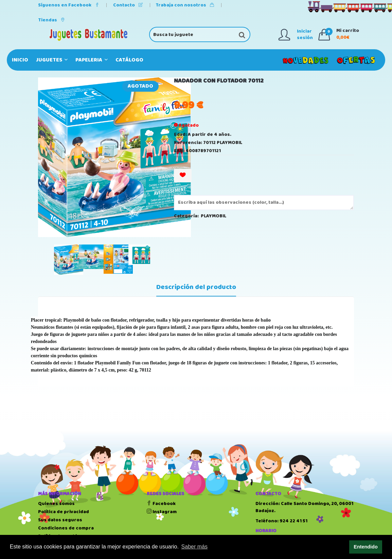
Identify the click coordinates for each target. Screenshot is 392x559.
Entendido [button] (366, 547)
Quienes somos (56, 504)
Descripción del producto (196, 287)
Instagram (162, 512)
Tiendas (51, 20)
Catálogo (129, 60)
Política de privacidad (64, 512)
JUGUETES (52, 60)
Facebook (161, 504)
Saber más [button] (194, 547)
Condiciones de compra (66, 528)
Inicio (20, 60)
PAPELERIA (92, 60)
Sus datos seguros (60, 520)
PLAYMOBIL (213, 216)
